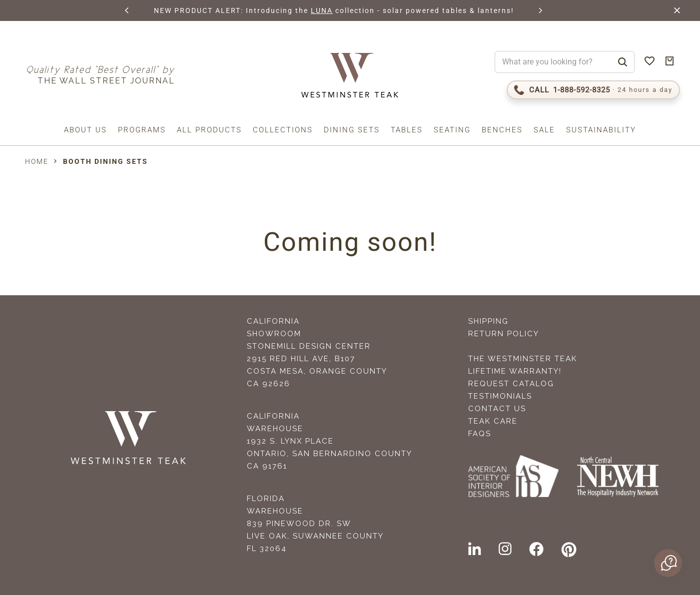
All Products (209, 130)
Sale (544, 130)
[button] (127, 10)
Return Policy (504, 334)
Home (37, 161)
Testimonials (500, 396)
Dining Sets (352, 130)
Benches (502, 130)
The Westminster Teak (523, 359)
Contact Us (497, 409)
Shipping (488, 321)
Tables (407, 130)
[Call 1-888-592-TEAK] (593, 90)
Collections (283, 130)
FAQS (480, 434)
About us (85, 130)
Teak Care (493, 421)
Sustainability (601, 130)
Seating (452, 130)
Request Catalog (511, 384)
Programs (142, 130)
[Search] (623, 62)
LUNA (321, 10)
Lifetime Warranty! (515, 371)
